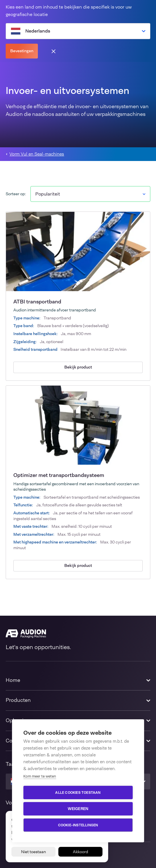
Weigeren (78, 809)
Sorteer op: (16, 194)
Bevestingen (22, 51)
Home (13, 680)
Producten (18, 700)
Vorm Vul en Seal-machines (37, 154)
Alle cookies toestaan (78, 793)
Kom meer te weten (40, 776)
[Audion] (78, 634)
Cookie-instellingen (78, 825)
